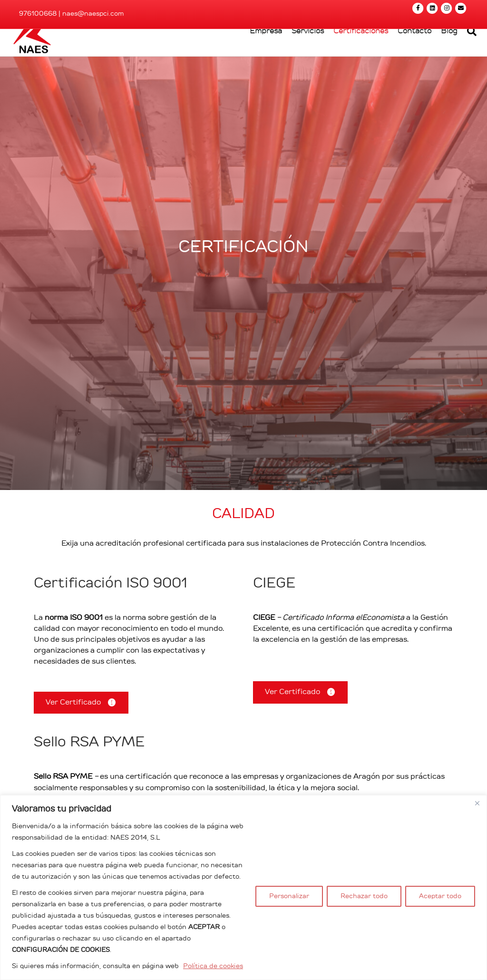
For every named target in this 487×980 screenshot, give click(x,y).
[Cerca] (477, 803)
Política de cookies (213, 966)
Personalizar (289, 896)
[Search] (461, 60)
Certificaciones (352, 60)
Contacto (406, 60)
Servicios (299, 60)
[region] (243, 887)
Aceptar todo (440, 896)
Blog (441, 60)
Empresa (257, 60)
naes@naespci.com (93, 14)
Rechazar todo (364, 896)
